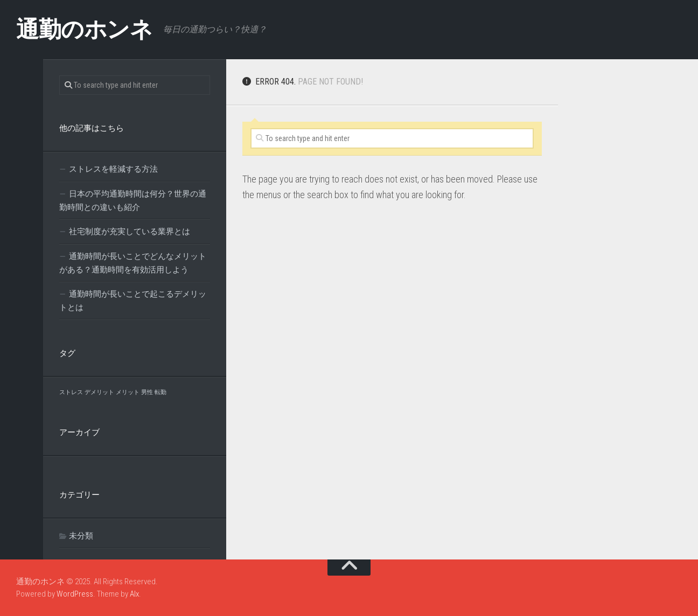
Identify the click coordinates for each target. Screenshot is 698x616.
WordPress (75, 594)
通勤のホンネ (84, 29)
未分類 (81, 536)
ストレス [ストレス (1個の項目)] (71, 392)
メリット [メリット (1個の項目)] (128, 392)
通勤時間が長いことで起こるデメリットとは (133, 301)
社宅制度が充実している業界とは (130, 232)
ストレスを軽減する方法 (113, 169)
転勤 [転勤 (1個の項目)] (160, 392)
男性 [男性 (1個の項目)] (147, 392)
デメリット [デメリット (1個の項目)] (99, 392)
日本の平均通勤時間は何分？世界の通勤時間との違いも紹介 (133, 201)
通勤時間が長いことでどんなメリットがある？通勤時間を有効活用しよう (133, 263)
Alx (134, 594)
